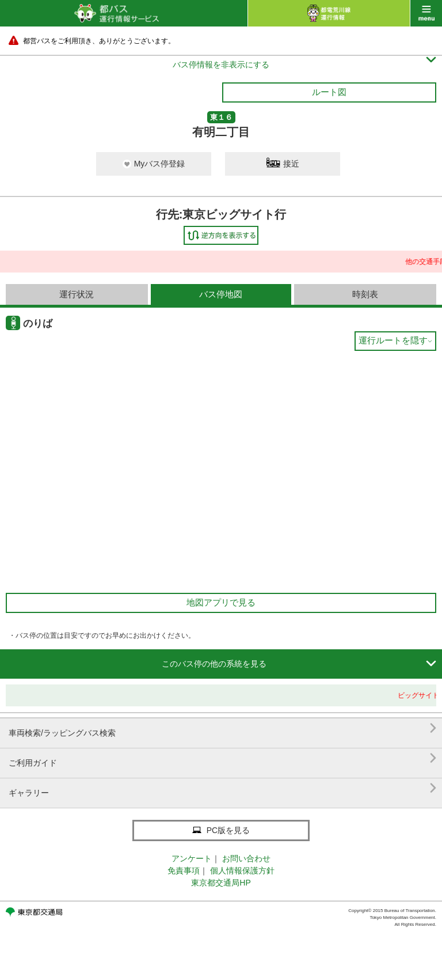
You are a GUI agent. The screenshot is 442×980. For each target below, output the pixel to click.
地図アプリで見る (221, 602)
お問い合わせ (246, 858)
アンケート (192, 858)
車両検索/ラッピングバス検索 (222, 729)
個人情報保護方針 (242, 871)
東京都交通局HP (221, 883)
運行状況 (77, 294)
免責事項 (184, 871)
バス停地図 (221, 294)
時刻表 (365, 294)
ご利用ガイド (222, 758)
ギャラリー (222, 788)
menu (426, 13)
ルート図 (329, 92)
